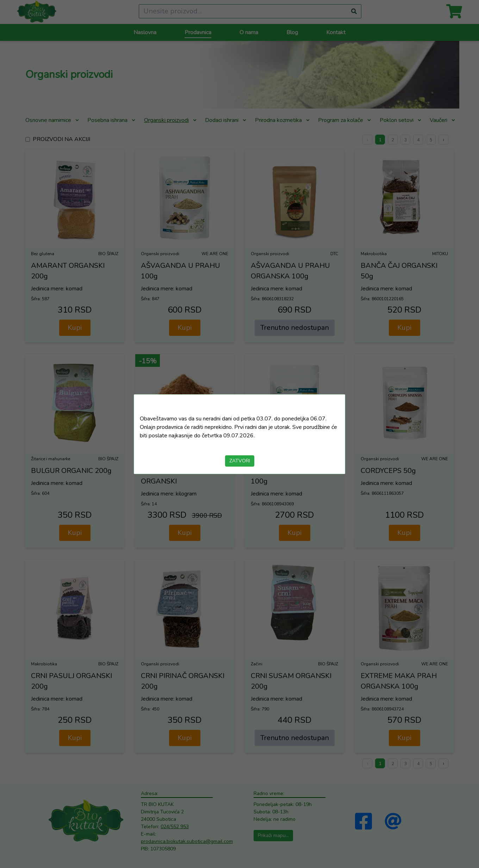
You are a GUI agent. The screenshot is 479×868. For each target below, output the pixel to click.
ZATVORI (240, 461)
